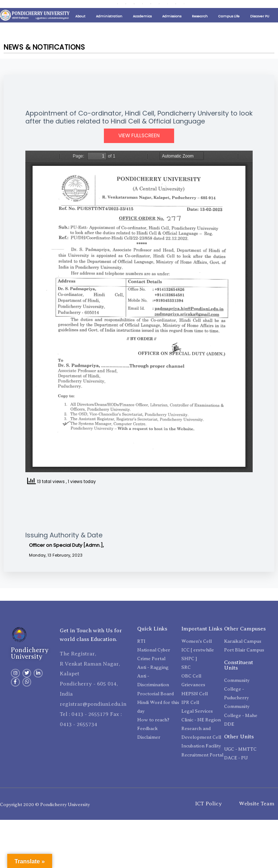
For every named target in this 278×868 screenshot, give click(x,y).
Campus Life (229, 27)
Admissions (172, 27)
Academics (142, 27)
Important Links (26, 5)
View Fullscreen (139, 147)
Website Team (257, 815)
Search (179, 14)
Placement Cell (136, 5)
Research (200, 27)
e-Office (128, 14)
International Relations (169, 5)
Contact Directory (102, 14)
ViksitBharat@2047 (155, 14)
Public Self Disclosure (58, 5)
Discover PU (260, 27)
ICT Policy (208, 815)
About (80, 27)
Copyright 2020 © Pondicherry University (45, 815)
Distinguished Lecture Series (99, 5)
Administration (109, 27)
